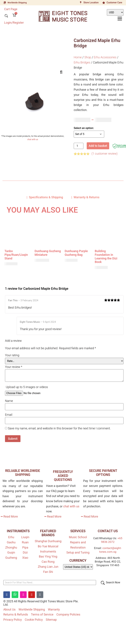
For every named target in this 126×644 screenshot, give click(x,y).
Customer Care (114, 2)
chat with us (33, 139)
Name (9, 401)
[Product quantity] (79, 146)
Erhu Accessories (105, 57)
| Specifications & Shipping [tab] (45, 197)
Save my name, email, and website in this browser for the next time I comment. (59, 428)
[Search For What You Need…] (50, 583)
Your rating (12, 355)
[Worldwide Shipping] (5, 3)
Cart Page (11, 9)
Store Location (91, 2)
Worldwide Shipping (17, 3)
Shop (88, 57)
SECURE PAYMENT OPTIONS (103, 473)
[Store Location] (81, 3)
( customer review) (105, 154)
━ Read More (9, 516)
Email (9, 415)
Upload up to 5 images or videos (27, 387)
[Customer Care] (104, 3)
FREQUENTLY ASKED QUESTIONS (63, 476)
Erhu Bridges (82, 62)
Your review (14, 367)
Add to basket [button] (17, 274)
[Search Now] (110, 583)
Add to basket (98, 146)
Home (78, 57)
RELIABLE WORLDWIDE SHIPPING (23, 473)
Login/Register (14, 23)
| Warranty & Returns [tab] (85, 197)
